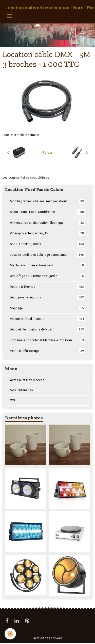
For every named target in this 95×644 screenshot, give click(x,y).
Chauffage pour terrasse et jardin (48, 276)
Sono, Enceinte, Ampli (48, 244)
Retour (47, 153)
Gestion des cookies (48, 638)
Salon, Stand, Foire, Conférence (48, 212)
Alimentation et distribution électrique (48, 223)
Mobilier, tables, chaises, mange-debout (48, 201)
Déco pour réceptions (48, 297)
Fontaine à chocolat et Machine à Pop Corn (48, 340)
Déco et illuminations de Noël (48, 329)
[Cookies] (10, 634)
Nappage (48, 308)
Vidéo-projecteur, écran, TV (48, 233)
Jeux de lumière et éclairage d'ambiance (48, 255)
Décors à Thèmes (48, 287)
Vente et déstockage (48, 351)
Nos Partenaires (21, 390)
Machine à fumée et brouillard (48, 265)
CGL (13, 400)
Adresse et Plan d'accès (27, 380)
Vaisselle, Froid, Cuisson (48, 319)
